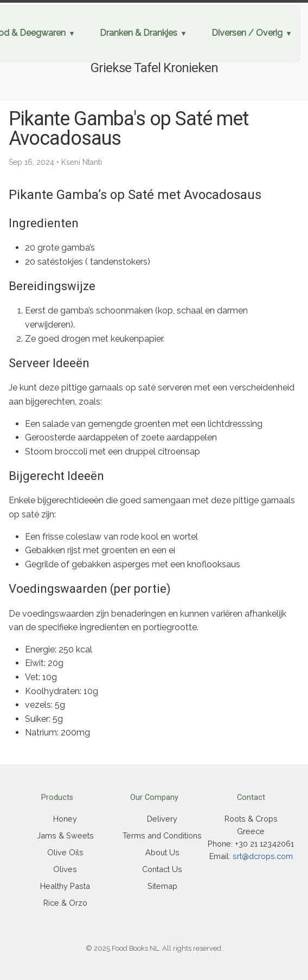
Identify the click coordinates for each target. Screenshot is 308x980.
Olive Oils (65, 852)
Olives (65, 869)
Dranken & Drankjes (139, 33)
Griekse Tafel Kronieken (154, 68)
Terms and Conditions (162, 835)
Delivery (162, 819)
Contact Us (162, 869)
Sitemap (162, 886)
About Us (162, 852)
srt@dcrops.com (263, 856)
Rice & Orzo (65, 903)
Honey (65, 819)
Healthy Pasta (65, 886)
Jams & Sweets (65, 835)
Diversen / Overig (247, 33)
